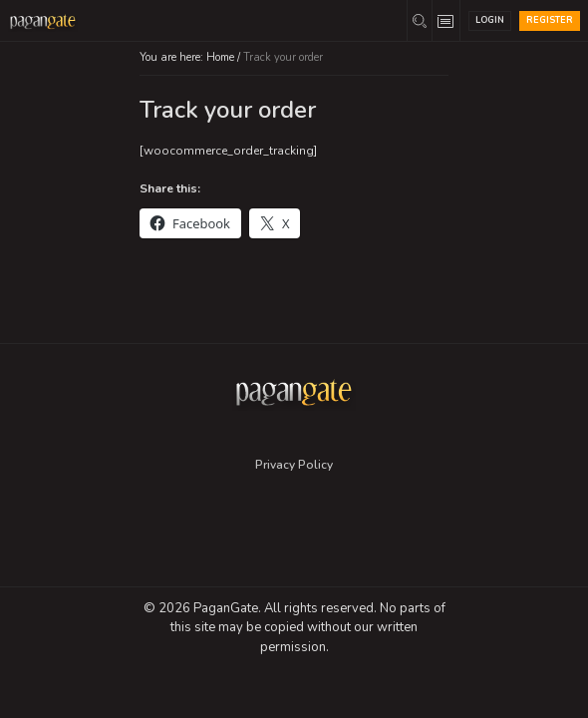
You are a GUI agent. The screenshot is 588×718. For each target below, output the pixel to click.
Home (220, 57)
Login (490, 20)
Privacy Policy (294, 465)
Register (550, 20)
